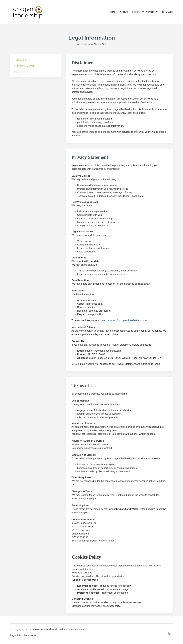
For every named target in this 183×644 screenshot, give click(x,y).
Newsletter (30, 635)
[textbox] (119, 463)
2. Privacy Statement (25, 66)
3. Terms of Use (22, 72)
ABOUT (124, 12)
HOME (112, 12)
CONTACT (167, 12)
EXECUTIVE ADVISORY (145, 12)
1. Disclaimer (20, 60)
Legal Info (16, 635)
